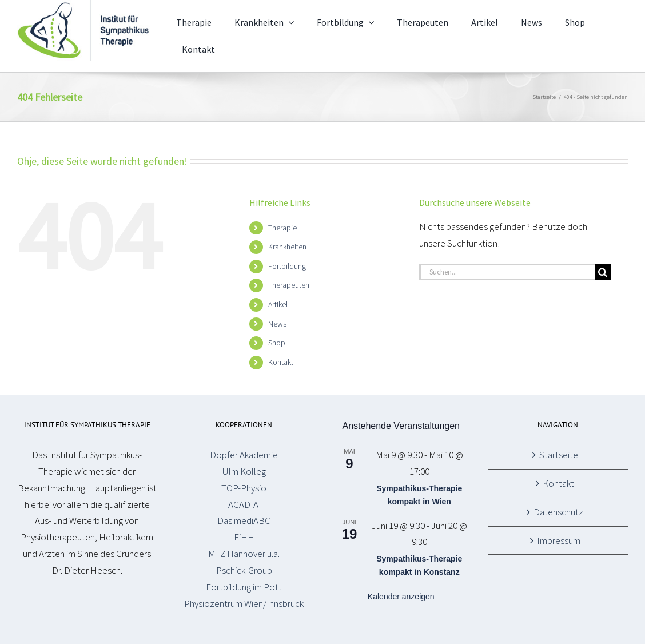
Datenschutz (558, 512)
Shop (277, 343)
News (277, 324)
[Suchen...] (507, 272)
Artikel (278, 304)
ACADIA (244, 504)
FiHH (244, 537)
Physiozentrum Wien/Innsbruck (244, 603)
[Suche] (603, 272)
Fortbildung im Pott (244, 587)
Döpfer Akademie (244, 455)
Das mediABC (244, 520)
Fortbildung (287, 266)
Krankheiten (287, 247)
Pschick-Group (244, 570)
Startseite (559, 455)
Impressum (559, 540)
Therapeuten (289, 285)
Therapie (282, 228)
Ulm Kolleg (244, 471)
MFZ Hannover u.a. (244, 554)
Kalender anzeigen (401, 597)
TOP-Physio (244, 488)
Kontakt (281, 362)
